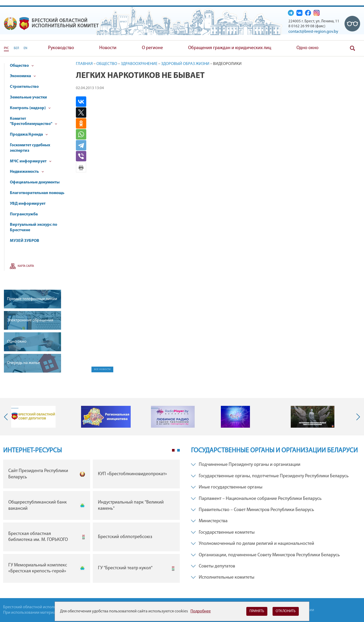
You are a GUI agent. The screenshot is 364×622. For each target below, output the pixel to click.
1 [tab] (173, 450)
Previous (7, 417)
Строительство (24, 87)
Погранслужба (24, 214)
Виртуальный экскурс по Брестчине (34, 227)
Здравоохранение (139, 64)
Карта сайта (26, 266)
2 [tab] (178, 450)
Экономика (23, 76)
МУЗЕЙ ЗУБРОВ (25, 241)
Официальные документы (35, 182)
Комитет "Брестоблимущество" (34, 121)
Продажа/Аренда (29, 135)
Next (357, 417)
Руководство (61, 48)
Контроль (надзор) (30, 108)
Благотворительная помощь (37, 193)
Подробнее (201, 611)
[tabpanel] (91, 522)
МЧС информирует (31, 161)
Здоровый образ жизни (185, 64)
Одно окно (307, 48)
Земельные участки (28, 97)
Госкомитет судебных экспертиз (30, 148)
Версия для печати (81, 167)
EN (25, 48)
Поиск (352, 48)
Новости (108, 48)
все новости (102, 369)
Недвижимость (27, 172)
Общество (22, 66)
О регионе (152, 48)
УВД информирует (28, 204)
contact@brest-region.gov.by (313, 32)
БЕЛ (16, 48)
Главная (84, 64)
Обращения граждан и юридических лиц (230, 48)
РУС (6, 48)
